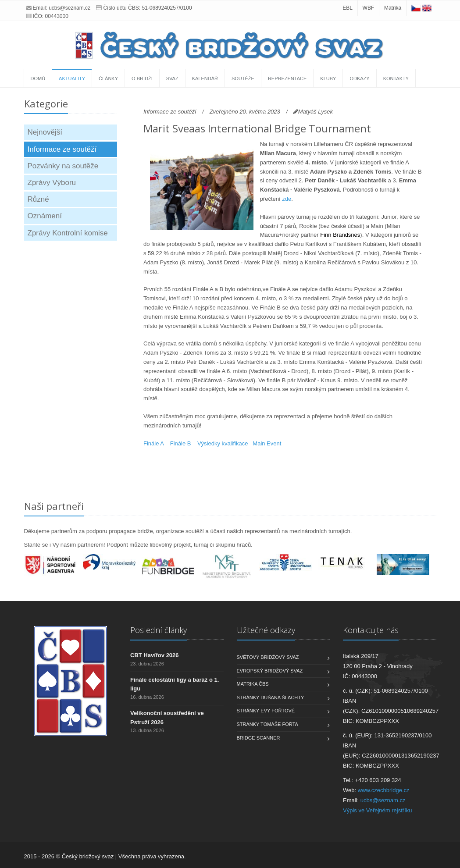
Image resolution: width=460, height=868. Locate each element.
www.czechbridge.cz (384, 790)
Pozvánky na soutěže (63, 166)
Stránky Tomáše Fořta (267, 724)
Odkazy (359, 78)
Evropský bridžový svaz (270, 671)
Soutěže (243, 78)
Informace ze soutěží (62, 149)
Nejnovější (45, 132)
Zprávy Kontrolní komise (68, 233)
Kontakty (396, 78)
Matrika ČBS (253, 684)
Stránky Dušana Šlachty (271, 697)
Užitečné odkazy (266, 630)
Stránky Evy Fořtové (266, 711)
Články (108, 78)
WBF (369, 8)
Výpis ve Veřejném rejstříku (378, 810)
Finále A (153, 443)
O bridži (142, 78)
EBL (348, 8)
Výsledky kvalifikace (223, 443)
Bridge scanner (259, 738)
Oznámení (45, 216)
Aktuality (72, 78)
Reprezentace (287, 78)
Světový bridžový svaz (268, 657)
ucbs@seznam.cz (70, 8)
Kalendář (205, 78)
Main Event (267, 443)
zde (287, 199)
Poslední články (159, 630)
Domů (38, 78)
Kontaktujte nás (371, 630)
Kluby (328, 78)
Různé (38, 199)
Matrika (393, 8)
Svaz (172, 78)
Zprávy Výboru (52, 183)
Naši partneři (54, 506)
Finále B (181, 443)
